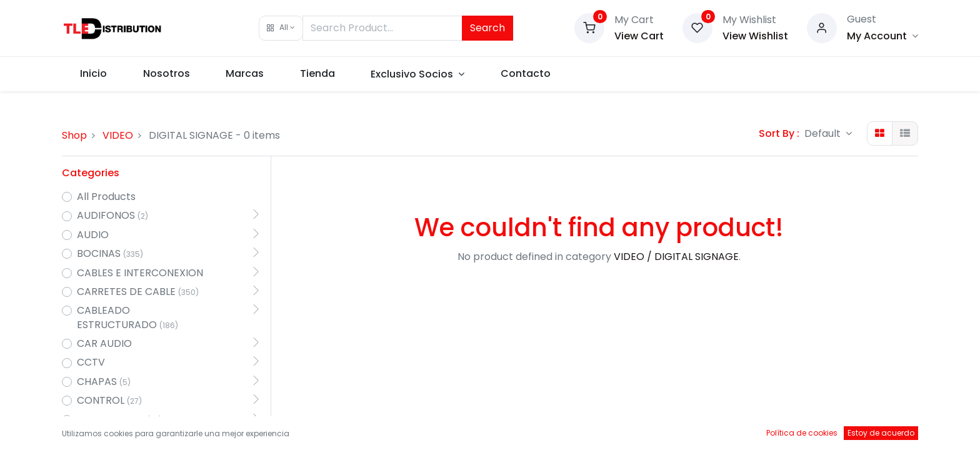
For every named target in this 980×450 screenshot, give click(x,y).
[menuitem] (93, 74)
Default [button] (824, 133)
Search (487, 28)
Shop (74, 135)
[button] (281, 28)
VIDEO (118, 135)
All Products (106, 197)
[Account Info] (882, 36)
